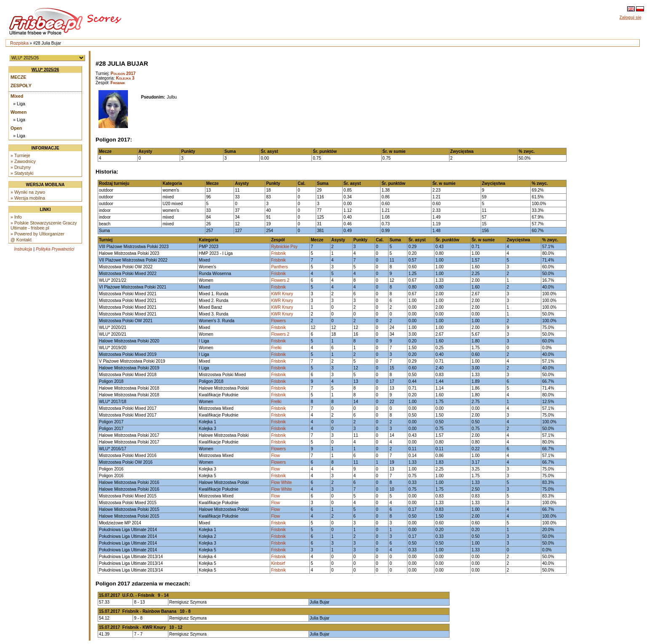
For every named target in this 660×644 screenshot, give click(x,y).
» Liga (19, 104)
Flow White (281, 482)
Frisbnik (118, 83)
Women (19, 112)
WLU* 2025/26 (45, 70)
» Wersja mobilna (28, 198)
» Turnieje (20, 155)
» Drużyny (21, 167)
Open (16, 128)
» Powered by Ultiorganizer (37, 234)
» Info (16, 217)
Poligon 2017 (123, 73)
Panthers (279, 267)
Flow (275, 456)
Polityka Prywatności (55, 249)
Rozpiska (19, 43)
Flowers (278, 321)
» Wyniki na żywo (28, 192)
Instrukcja (23, 249)
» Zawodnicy (23, 161)
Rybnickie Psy (284, 247)
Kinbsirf (278, 563)
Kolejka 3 (125, 78)
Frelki (276, 348)
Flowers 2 (280, 280)
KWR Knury (282, 294)
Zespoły (21, 86)
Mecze (18, 77)
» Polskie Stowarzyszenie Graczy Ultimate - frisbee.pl (44, 225)
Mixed (17, 96)
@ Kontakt (21, 240)
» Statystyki (22, 173)
